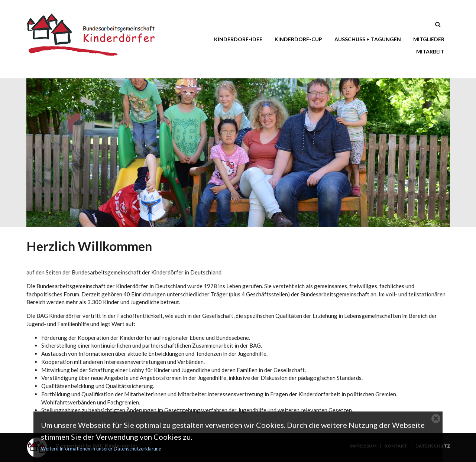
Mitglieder (429, 39)
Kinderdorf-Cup (298, 39)
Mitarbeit (430, 51)
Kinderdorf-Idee (238, 39)
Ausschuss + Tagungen (368, 39)
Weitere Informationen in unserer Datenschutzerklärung (101, 449)
